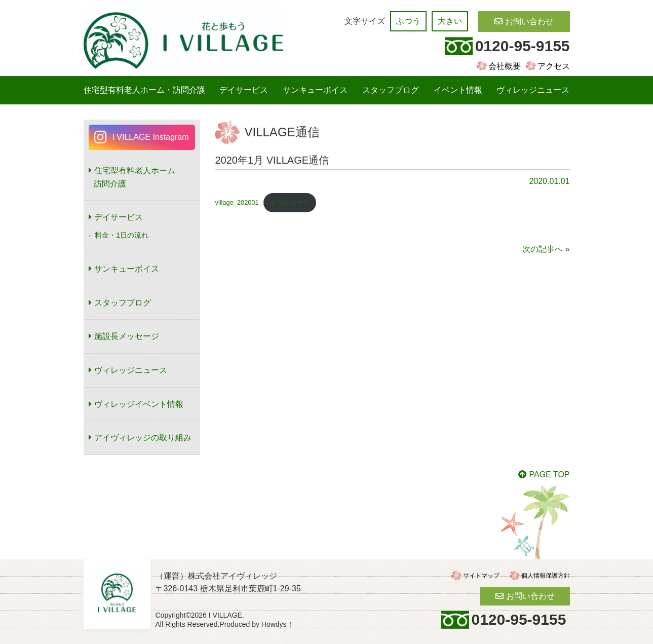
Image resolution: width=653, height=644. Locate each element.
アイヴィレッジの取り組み (143, 438)
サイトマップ (481, 576)
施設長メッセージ (127, 336)
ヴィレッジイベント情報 (139, 404)
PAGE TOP (549, 475)
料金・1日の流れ (122, 235)
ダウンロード (290, 202)
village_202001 (237, 202)
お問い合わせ (529, 22)
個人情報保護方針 (546, 576)
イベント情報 (458, 90)
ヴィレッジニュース (533, 90)
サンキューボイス (315, 90)
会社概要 (505, 66)
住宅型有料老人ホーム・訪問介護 (144, 90)
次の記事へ (543, 249)
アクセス (554, 66)
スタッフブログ (391, 90)
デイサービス (244, 90)
